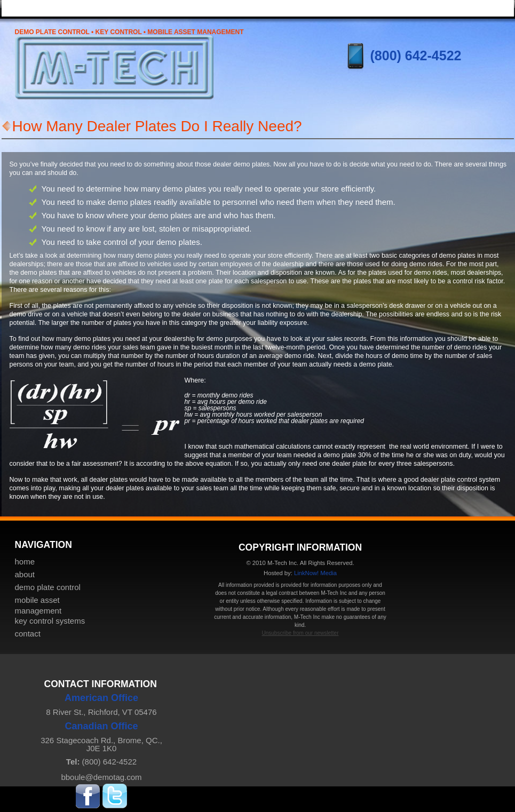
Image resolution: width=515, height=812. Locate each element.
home (44, 7)
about (25, 574)
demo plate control (48, 587)
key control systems (386, 7)
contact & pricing (471, 7)
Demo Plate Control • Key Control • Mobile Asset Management (129, 32)
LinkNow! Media (315, 573)
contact (28, 634)
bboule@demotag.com (101, 777)
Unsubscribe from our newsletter (300, 633)
